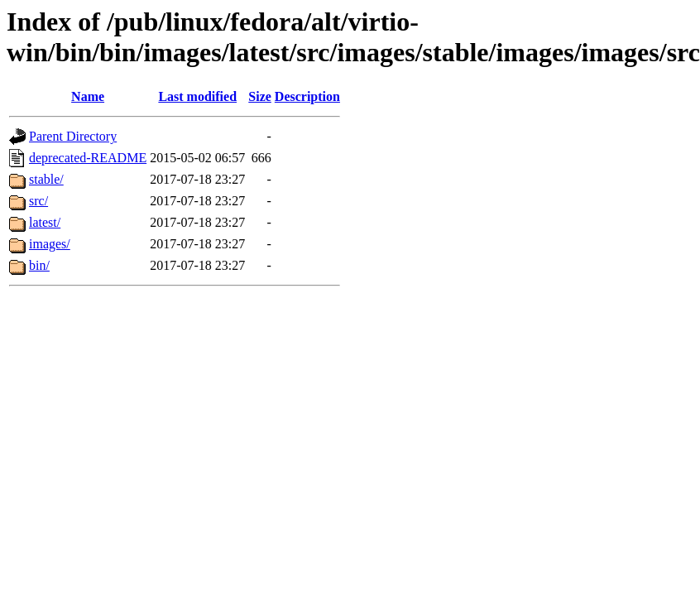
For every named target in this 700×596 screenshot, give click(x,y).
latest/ (45, 222)
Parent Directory (73, 136)
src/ (38, 201)
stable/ (46, 179)
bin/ (39, 265)
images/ (50, 244)
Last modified (197, 96)
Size (260, 96)
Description (307, 96)
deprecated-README (88, 158)
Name (88, 96)
